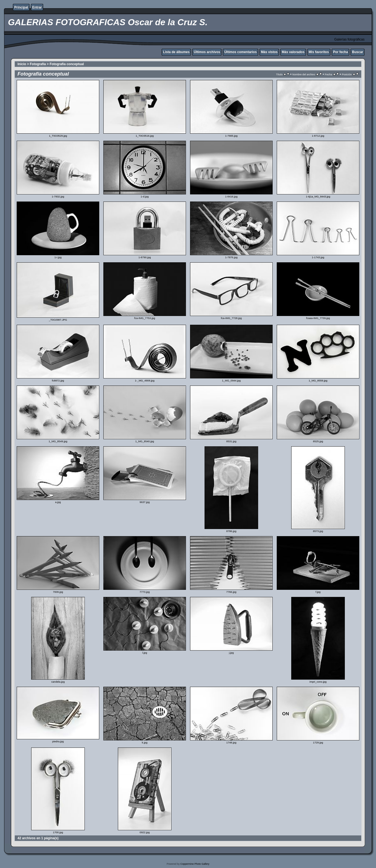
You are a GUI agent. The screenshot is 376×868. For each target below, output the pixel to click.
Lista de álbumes (176, 52)
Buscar (358, 52)
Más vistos (269, 52)
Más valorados (293, 52)
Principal (21, 7)
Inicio (22, 64)
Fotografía (38, 64)
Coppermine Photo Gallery (195, 864)
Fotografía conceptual (67, 64)
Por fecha (341, 52)
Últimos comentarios (241, 52)
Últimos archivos (207, 52)
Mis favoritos (319, 52)
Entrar (37, 7)
